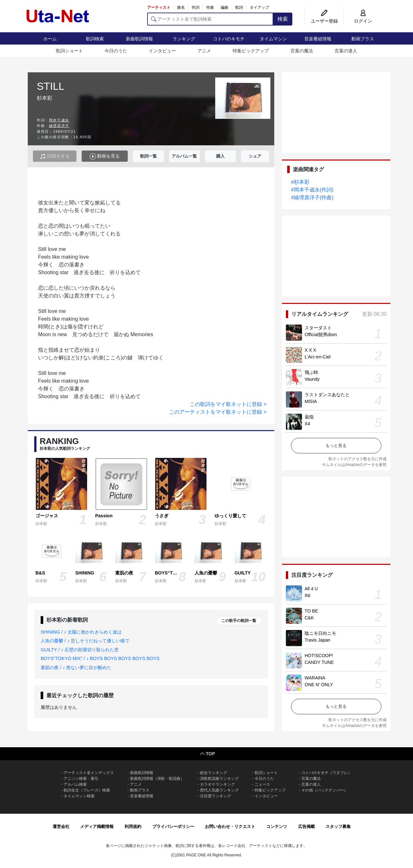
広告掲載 (307, 827)
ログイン (363, 21)
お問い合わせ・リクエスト (230, 827)
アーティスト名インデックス (89, 773)
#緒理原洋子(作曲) (312, 197)
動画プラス (363, 39)
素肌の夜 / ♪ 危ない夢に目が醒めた (76, 667)
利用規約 (133, 827)
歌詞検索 (95, 39)
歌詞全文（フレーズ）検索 (87, 790)
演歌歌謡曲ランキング (219, 779)
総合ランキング (214, 773)
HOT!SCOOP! (319, 656)
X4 (307, 424)
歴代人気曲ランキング (219, 790)
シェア (255, 156)
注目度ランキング (216, 796)
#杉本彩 (300, 182)
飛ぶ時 (311, 372)
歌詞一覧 (148, 156)
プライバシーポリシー (173, 827)
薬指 (309, 417)
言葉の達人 (346, 51)
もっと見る (336, 445)
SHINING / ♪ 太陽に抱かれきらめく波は (81, 632)
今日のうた (116, 51)
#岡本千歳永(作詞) (312, 190)
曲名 (181, 7)
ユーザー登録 (324, 21)
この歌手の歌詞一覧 (239, 621)
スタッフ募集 (338, 827)
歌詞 (239, 7)
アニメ (204, 51)
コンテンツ (277, 827)
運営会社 (61, 827)
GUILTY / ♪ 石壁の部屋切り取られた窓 (80, 650)
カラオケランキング (217, 784)
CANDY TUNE (319, 662)
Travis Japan (317, 640)
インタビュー (162, 51)
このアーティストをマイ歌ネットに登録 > (218, 412)
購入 (220, 156)
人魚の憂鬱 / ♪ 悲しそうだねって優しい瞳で (85, 641)
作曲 (210, 7)
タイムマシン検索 (79, 796)
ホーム (50, 39)
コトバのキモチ (229, 39)
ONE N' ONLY (319, 685)
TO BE (311, 611)
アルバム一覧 (184, 156)
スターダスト (318, 328)
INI (307, 595)
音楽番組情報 (318, 39)
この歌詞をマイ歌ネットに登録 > (228, 404)
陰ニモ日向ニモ (320, 633)
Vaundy (312, 379)
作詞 (196, 7)
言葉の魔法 (302, 51)
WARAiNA (315, 678)
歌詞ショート (69, 51)
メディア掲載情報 (97, 827)
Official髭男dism (321, 335)
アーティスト (159, 7)
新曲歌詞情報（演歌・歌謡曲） (157, 779)
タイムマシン (273, 39)
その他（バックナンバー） (325, 790)
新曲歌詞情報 (139, 39)
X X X (310, 350)
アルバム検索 (75, 784)
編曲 (225, 7)
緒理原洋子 (59, 126)
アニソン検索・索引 (81, 779)
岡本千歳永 (59, 120)
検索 (283, 19)
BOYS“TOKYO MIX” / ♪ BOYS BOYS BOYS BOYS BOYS (100, 658)
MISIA (311, 401)
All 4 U (311, 589)
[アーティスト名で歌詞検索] (210, 19)
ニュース (262, 784)
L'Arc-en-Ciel (317, 357)
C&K (309, 618)
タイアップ (259, 7)
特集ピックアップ (251, 51)
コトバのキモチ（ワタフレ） (327, 773)
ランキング (184, 39)
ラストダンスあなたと (327, 395)
